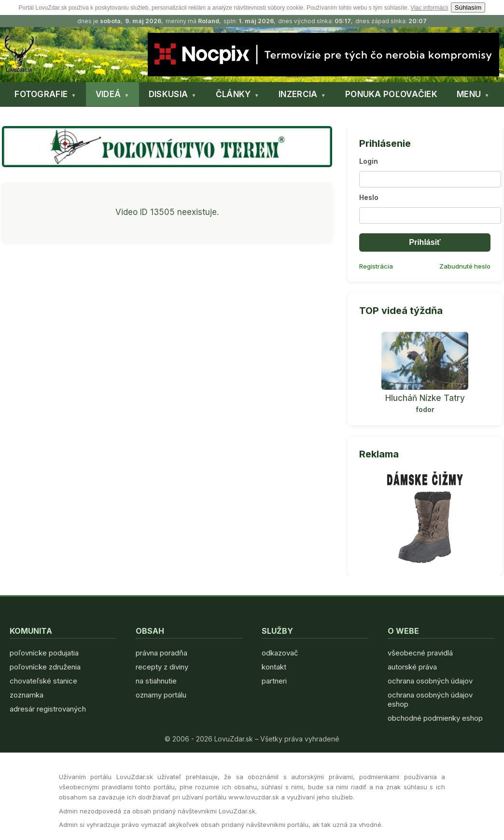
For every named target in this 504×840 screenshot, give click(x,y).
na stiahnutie (156, 681)
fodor (425, 409)
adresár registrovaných (48, 709)
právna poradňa (161, 653)
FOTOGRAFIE (41, 94)
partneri (274, 681)
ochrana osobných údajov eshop (430, 699)
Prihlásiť (425, 242)
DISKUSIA (168, 94)
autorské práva (412, 667)
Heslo (369, 197)
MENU (469, 94)
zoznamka (27, 695)
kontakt (274, 667)
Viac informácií (429, 8)
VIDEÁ (108, 94)
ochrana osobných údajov (430, 681)
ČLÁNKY (233, 94)
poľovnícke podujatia (44, 653)
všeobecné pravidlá (420, 653)
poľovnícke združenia (45, 667)
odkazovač (280, 653)
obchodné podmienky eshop (435, 718)
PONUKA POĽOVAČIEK (391, 94)
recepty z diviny (162, 667)
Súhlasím (468, 7)
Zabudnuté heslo (465, 266)
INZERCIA (298, 94)
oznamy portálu (161, 695)
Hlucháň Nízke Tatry (425, 398)
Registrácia (376, 266)
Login (369, 161)
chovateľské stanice (43, 681)
